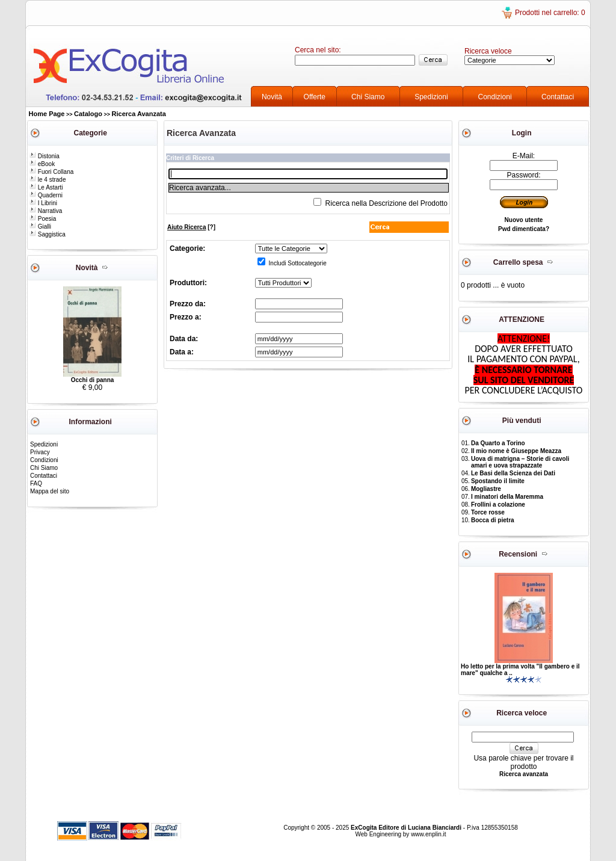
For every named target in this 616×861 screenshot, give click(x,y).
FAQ (36, 483)
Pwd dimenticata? (524, 229)
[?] (191, 227)
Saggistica (48, 234)
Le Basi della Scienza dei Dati (513, 473)
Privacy (40, 452)
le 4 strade (48, 180)
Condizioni (495, 97)
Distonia (45, 156)
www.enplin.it (428, 834)
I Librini (43, 203)
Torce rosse (488, 512)
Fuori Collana (51, 172)
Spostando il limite (498, 481)
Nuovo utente (524, 220)
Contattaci (558, 97)
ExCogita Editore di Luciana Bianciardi (407, 828)
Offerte (315, 97)
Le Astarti (46, 187)
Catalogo (88, 114)
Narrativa (46, 211)
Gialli (40, 227)
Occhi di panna (93, 380)
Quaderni (46, 195)
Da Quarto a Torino (498, 443)
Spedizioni (431, 97)
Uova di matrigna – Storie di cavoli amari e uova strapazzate (520, 462)
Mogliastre (486, 489)
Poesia (43, 219)
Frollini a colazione (498, 505)
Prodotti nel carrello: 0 (550, 13)
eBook (42, 164)
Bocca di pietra (493, 520)
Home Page (47, 114)
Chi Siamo (368, 97)
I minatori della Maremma (507, 497)
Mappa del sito (50, 491)
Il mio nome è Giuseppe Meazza (516, 451)
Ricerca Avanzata (139, 114)
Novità (272, 97)
